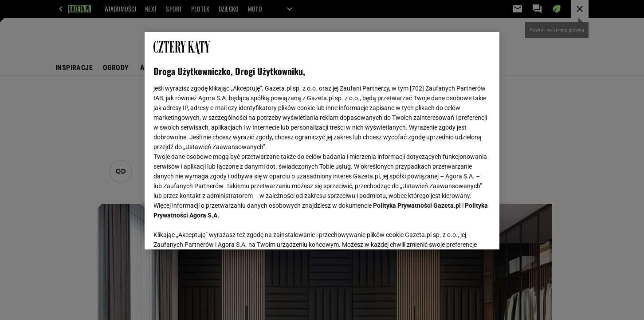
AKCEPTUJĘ (461, 232)
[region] (322, 141)
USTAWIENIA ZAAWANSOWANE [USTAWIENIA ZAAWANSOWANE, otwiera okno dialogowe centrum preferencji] (211, 232)
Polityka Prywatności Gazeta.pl (417, 205)
